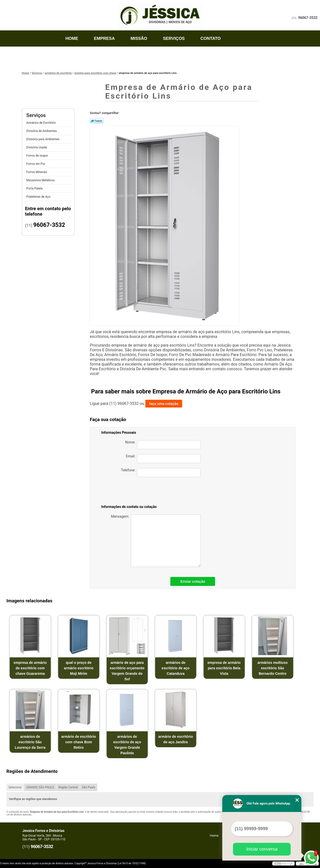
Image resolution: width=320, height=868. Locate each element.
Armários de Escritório (42, 123)
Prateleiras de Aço (39, 197)
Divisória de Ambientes (42, 131)
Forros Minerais (37, 172)
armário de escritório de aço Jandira (176, 739)
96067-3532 (308, 18)
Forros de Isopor (38, 156)
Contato (210, 38)
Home (72, 38)
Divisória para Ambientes (43, 139)
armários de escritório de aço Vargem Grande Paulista (127, 745)
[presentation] (166, 492)
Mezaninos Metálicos (41, 180)
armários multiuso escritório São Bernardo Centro (272, 668)
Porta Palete (35, 188)
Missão (139, 38)
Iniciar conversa (262, 849)
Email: (163, 459)
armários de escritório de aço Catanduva (176, 668)
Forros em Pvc (36, 164)
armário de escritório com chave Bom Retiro (79, 742)
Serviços (174, 38)
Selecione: (15, 787)
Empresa (104, 38)
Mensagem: (156, 541)
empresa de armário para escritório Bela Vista (224, 668)
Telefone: (161, 473)
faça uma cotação (164, 404)
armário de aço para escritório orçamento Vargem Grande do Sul (127, 671)
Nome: (163, 445)
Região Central (68, 787)
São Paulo (89, 787)
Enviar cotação (193, 581)
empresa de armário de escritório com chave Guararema (30, 668)
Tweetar (97, 121)
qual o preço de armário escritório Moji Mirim (79, 668)
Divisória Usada (37, 147)
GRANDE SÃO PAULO (40, 787)
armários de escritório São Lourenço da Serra (30, 742)
